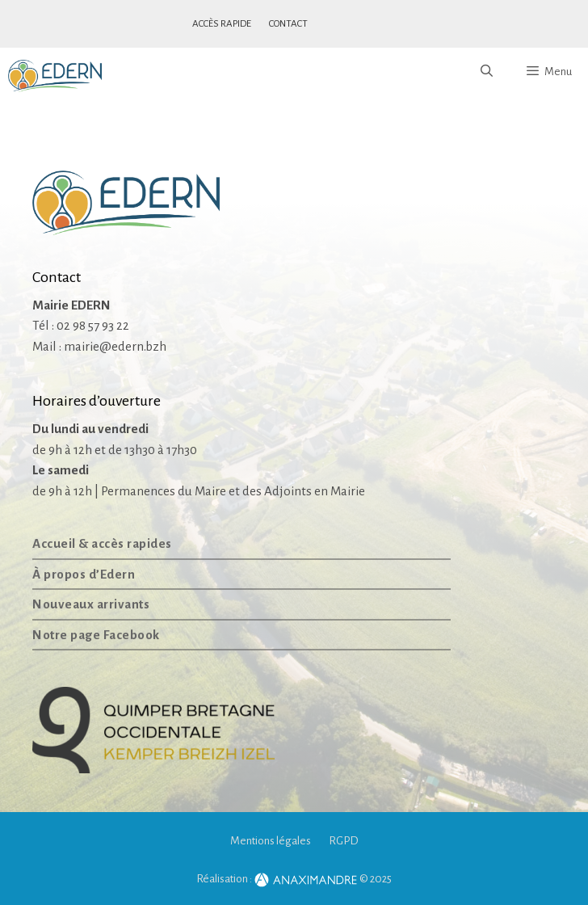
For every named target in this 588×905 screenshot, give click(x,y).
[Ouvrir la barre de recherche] (486, 72)
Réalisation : (277, 879)
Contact (288, 24)
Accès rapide (222, 24)
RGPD (344, 841)
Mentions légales (271, 841)
